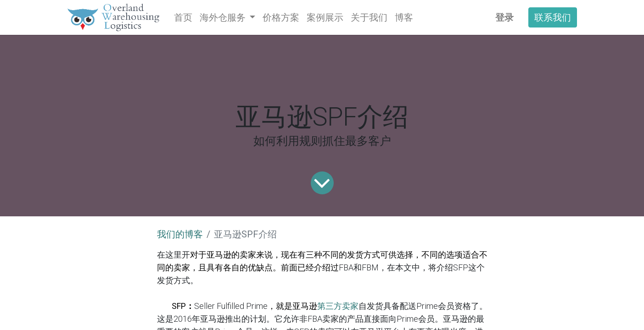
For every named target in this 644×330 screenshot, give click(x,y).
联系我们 (553, 17)
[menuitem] (183, 17)
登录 (504, 17)
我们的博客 (180, 234)
